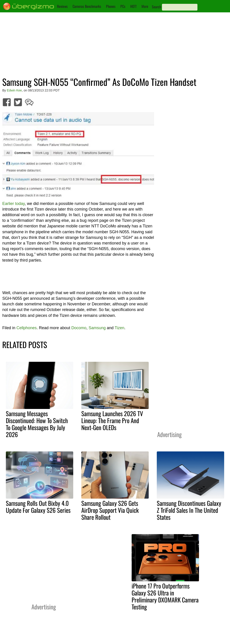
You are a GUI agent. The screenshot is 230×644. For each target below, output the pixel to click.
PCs (123, 6)
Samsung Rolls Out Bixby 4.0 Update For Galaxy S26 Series (38, 507)
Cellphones (27, 328)
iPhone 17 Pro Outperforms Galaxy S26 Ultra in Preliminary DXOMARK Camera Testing (165, 596)
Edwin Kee (14, 90)
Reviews (62, 6)
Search (156, 7)
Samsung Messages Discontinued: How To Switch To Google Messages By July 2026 (37, 424)
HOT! (133, 6)
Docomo (79, 328)
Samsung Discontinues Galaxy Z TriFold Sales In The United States (189, 510)
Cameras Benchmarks (87, 6)
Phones (111, 6)
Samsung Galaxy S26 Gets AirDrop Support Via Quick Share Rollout (110, 510)
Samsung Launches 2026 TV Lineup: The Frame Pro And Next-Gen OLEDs (112, 420)
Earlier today (13, 204)
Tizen (119, 328)
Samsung (97, 328)
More (145, 6)
